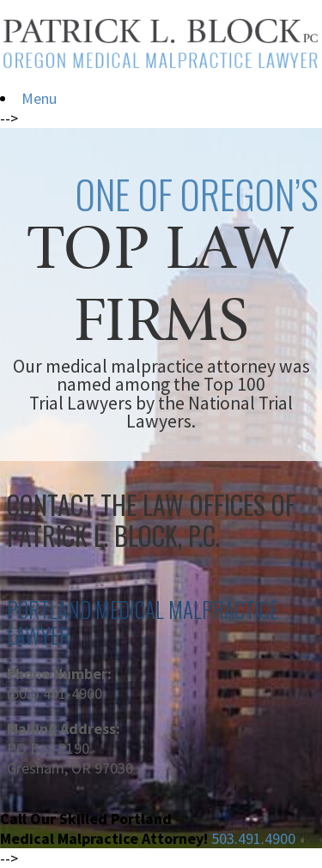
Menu (39, 98)
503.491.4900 (253, 838)
